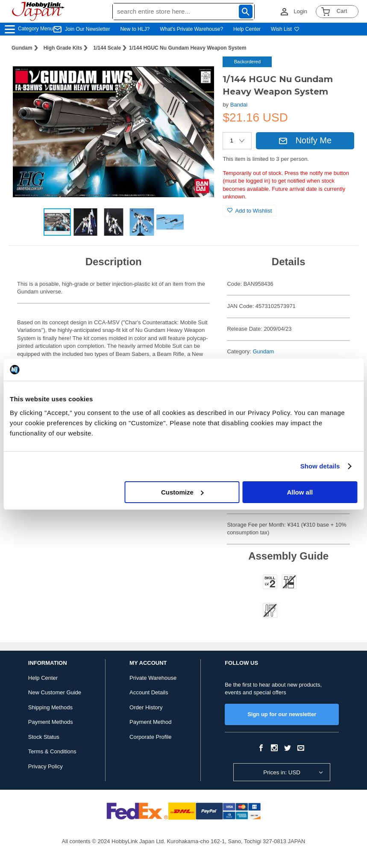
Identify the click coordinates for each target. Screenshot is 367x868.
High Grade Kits (63, 48)
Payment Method (150, 722)
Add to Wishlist (250, 211)
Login (300, 11)
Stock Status (44, 737)
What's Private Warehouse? (191, 29)
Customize (182, 492)
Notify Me (305, 140)
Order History (146, 707)
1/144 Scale (107, 48)
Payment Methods (51, 722)
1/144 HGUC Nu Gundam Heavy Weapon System (188, 48)
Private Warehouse (153, 678)
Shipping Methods (50, 707)
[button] (199, 72)
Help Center (247, 29)
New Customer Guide (55, 692)
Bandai (239, 105)
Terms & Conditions (52, 751)
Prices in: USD (282, 772)
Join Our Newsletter (87, 29)
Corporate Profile (150, 737)
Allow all (300, 492)
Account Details (149, 692)
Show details (320, 466)
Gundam (22, 48)
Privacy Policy (46, 766)
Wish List (285, 29)
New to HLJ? (135, 29)
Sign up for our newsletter (282, 714)
